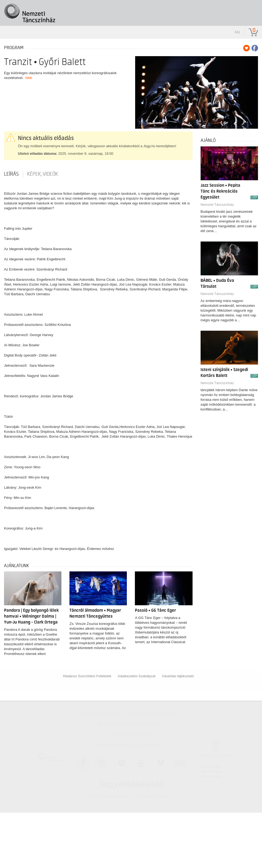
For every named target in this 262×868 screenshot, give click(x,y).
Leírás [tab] (11, 174)
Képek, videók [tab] (43, 174)
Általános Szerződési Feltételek (87, 676)
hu (237, 32)
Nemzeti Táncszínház (217, 205)
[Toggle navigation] (251, 10)
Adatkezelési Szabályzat (137, 676)
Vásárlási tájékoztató (178, 676)
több (29, 78)
